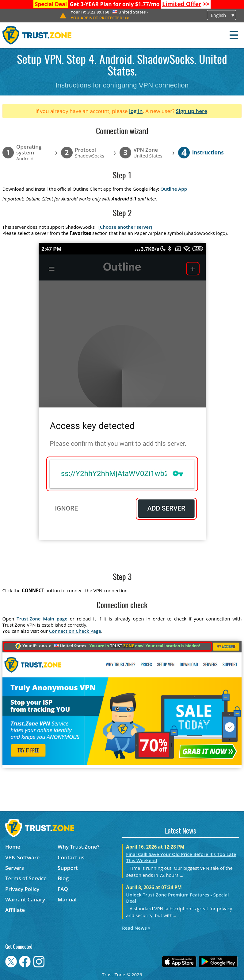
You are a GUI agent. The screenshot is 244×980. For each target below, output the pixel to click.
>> (186, 4)
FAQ (63, 889)
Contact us (71, 857)
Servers (15, 868)
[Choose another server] (125, 227)
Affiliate (15, 910)
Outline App (174, 189)
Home (13, 847)
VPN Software (22, 857)
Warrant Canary (25, 899)
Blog (63, 878)
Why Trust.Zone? (78, 847)
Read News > (136, 928)
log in (136, 111)
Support (68, 868)
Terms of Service (26, 878)
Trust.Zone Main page (42, 619)
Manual (67, 899)
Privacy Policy (22, 889)
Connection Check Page (75, 631)
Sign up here (192, 111)
